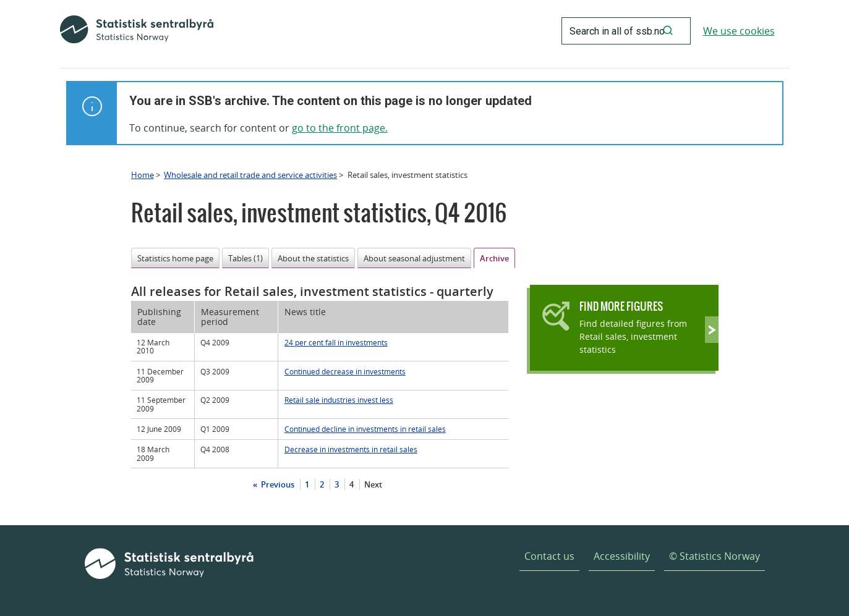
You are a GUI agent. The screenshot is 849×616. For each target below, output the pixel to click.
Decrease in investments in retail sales (351, 449)
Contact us (549, 556)
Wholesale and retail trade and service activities (250, 175)
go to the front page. (340, 128)
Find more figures (621, 306)
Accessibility (622, 556)
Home (143, 175)
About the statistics (313, 258)
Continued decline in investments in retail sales (365, 429)
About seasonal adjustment (414, 258)
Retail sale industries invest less (339, 400)
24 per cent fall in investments (336, 342)
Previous (277, 484)
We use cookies (739, 31)
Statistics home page (175, 258)
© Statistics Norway (715, 556)
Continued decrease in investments (345, 371)
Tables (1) (245, 258)
